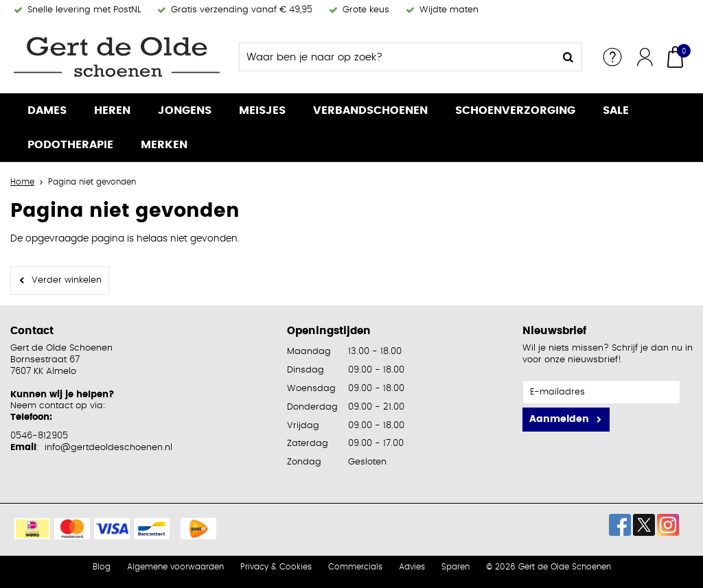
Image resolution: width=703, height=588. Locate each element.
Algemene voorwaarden (175, 567)
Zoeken (568, 57)
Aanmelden (559, 419)
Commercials (355, 567)
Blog (102, 567)
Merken (164, 145)
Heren (112, 110)
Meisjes (262, 110)
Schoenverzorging (515, 110)
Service (612, 57)
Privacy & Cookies (276, 567)
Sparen (456, 567)
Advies (412, 567)
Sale (616, 110)
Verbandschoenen (370, 110)
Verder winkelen (67, 280)
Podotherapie (70, 145)
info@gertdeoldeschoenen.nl (108, 448)
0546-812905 (39, 436)
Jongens (185, 110)
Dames (47, 110)
